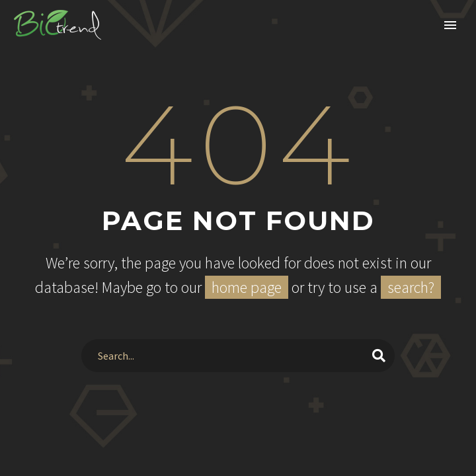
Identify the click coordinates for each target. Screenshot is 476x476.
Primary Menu (450, 25)
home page (247, 287)
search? (411, 287)
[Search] (238, 356)
